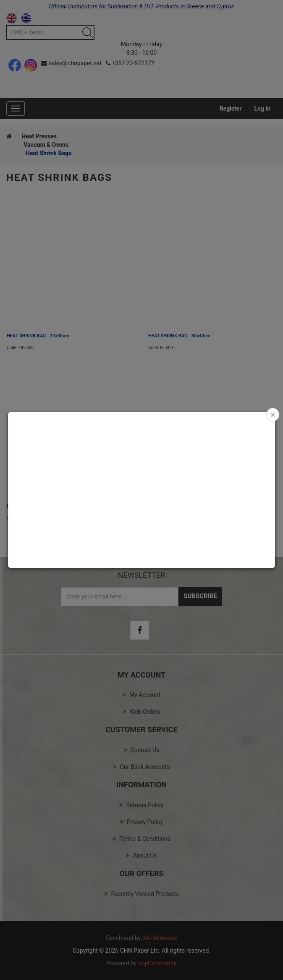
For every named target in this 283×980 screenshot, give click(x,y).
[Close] (273, 415)
